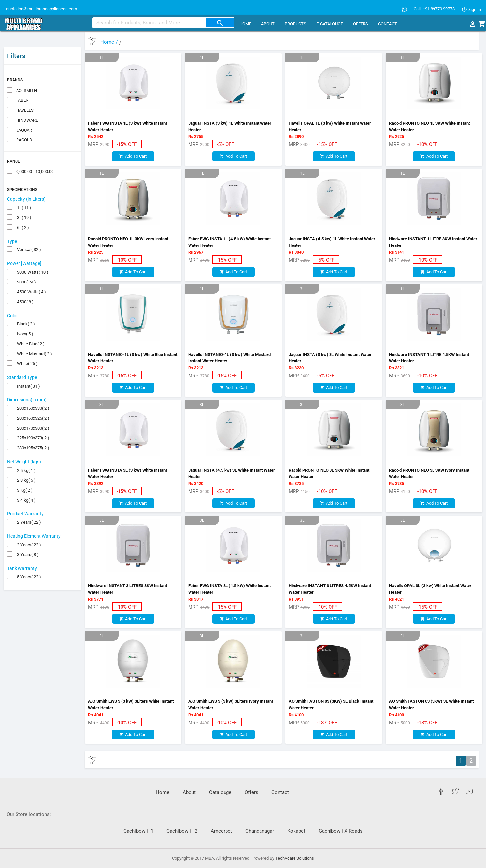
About (268, 24)
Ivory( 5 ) (24, 319)
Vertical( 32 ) (28, 235)
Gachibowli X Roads (341, 831)
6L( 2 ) (22, 212)
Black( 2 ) (25, 309)
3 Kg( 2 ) (24, 475)
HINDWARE (27, 105)
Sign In (471, 9)
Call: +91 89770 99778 (434, 9)
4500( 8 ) (24, 287)
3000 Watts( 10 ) (32, 257)
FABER (22, 85)
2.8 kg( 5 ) (25, 465)
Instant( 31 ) (28, 371)
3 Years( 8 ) (27, 539)
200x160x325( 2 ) (32, 403)
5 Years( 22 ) (28, 562)
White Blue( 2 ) (30, 329)
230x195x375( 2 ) (32, 433)
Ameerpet (221, 831)
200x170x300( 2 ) (32, 413)
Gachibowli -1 (138, 831)
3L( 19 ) (23, 202)
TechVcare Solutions (295, 858)
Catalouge (220, 792)
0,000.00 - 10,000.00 (34, 156)
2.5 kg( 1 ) (25, 455)
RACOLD (24, 125)
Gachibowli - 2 (182, 831)
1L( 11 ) (23, 192)
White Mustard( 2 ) (34, 339)
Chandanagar (260, 831)
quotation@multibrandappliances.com (41, 9)
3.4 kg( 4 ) (25, 485)
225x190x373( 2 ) (32, 423)
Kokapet (296, 831)
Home (245, 24)
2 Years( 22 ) (28, 507)
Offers (361, 24)
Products (295, 24)
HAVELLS (24, 95)
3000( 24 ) (26, 267)
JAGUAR (24, 115)
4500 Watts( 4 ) (31, 277)
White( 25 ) (26, 349)
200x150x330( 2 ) (32, 393)
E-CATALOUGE (330, 24)
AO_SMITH (26, 75)
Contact (387, 24)
